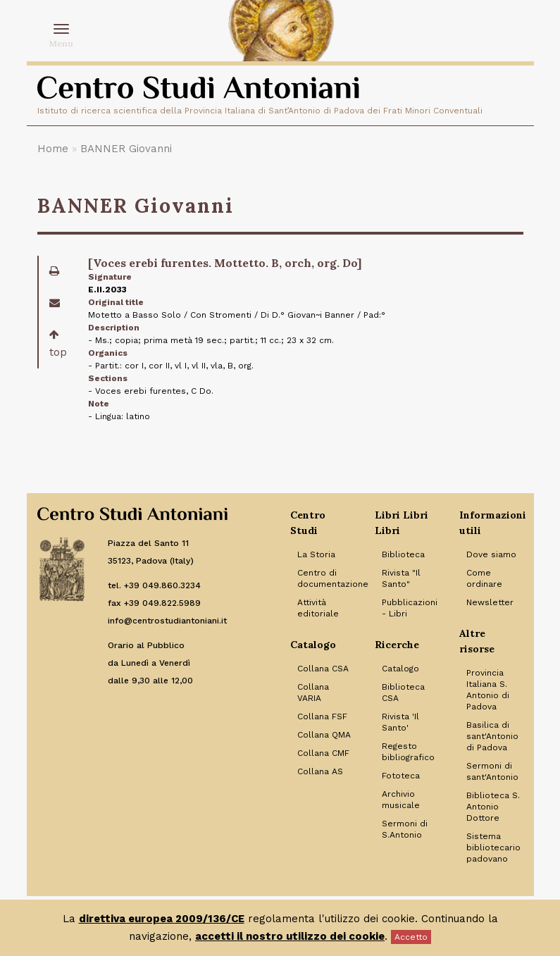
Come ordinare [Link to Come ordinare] (484, 578)
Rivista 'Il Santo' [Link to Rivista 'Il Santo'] (400, 722)
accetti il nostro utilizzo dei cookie (290, 936)
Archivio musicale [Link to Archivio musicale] (401, 800)
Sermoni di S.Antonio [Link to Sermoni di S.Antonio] (405, 829)
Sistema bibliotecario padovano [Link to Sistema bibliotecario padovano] (493, 848)
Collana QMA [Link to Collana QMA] (324, 735)
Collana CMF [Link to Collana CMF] (323, 753)
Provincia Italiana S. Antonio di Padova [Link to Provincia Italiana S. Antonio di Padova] (488, 690)
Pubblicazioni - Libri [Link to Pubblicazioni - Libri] (410, 608)
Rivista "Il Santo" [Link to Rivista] (401, 578)
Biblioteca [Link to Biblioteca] (403, 554)
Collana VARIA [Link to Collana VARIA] (313, 693)
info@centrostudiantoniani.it (167, 621)
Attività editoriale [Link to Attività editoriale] (318, 608)
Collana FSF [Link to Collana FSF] (322, 716)
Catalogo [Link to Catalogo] (400, 669)
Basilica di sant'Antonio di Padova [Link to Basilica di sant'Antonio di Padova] (492, 736)
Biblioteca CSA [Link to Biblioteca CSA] (403, 693)
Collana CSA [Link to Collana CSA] (323, 669)
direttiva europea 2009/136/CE (162, 919)
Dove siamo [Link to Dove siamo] (491, 554)
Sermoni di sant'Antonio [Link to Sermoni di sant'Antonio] (492, 771)
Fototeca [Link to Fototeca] (401, 776)
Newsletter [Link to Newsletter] (490, 602)
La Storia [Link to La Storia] (316, 554)
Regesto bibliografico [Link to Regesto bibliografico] (408, 752)
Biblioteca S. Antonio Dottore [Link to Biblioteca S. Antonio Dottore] (493, 807)
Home (53, 149)
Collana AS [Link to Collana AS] (320, 771)
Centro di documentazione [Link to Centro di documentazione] (325, 578)
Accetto (411, 937)
